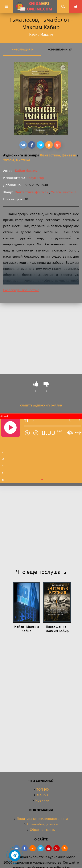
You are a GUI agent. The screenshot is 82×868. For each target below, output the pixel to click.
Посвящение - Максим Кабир (57, 629)
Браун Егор (35, 178)
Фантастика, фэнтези (58, 155)
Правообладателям (42, 824)
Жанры (42, 795)
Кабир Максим (26, 171)
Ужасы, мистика (17, 160)
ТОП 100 (42, 789)
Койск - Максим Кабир (27, 629)
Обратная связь (42, 830)
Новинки (42, 800)
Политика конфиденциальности (42, 819)
